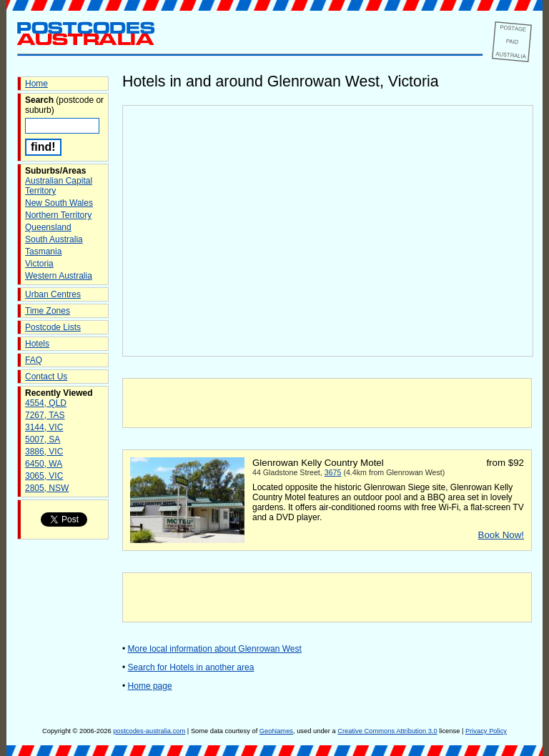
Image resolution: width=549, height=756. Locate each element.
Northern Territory (58, 215)
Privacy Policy (486, 731)
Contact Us (46, 377)
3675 (333, 472)
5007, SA (43, 439)
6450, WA (44, 464)
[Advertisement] (327, 403)
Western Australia (59, 276)
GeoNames (276, 731)
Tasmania (43, 252)
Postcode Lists (53, 327)
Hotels (37, 344)
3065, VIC (44, 476)
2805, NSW (47, 488)
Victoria (39, 264)
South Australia (54, 239)
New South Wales (59, 203)
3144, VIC (44, 427)
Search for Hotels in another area (191, 667)
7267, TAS (45, 415)
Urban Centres (53, 294)
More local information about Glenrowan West (215, 649)
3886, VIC (44, 452)
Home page (150, 686)
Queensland (48, 227)
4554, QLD (46, 403)
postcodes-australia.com (149, 731)
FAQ (34, 360)
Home (36, 84)
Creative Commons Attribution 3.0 (387, 731)
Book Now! (501, 535)
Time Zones (48, 311)
